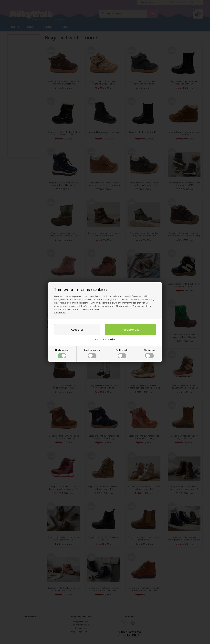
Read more (60, 313)
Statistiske (149, 353)
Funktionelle (122, 353)
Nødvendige (62, 353)
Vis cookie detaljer (105, 339)
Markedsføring (92, 353)
